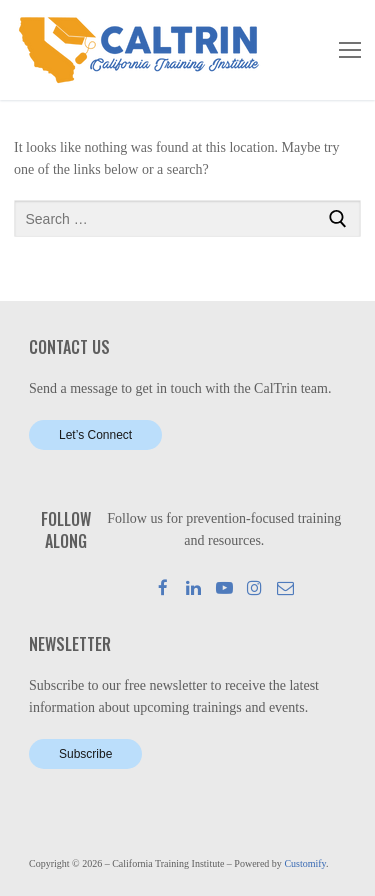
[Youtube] (224, 587)
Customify (305, 863)
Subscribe (85, 754)
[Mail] (285, 587)
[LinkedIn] (193, 587)
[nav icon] (350, 50)
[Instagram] (255, 587)
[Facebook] (163, 587)
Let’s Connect (95, 435)
